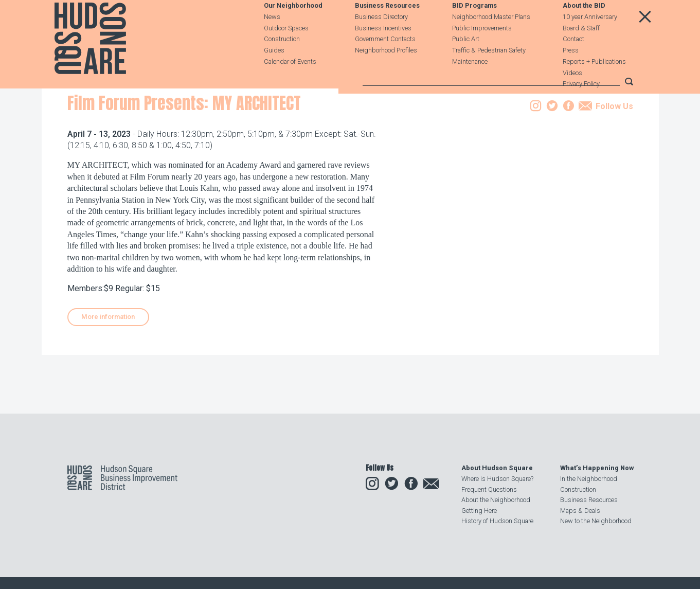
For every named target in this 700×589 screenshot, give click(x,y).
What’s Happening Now (597, 468)
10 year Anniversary (590, 40)
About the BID (584, 29)
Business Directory (381, 40)
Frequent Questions (489, 489)
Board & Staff (581, 51)
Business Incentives (383, 51)
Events (135, 146)
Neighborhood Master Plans (491, 40)
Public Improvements (482, 51)
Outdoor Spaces (286, 51)
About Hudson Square (497, 468)
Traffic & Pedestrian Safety (489, 73)
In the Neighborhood (589, 479)
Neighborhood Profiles (386, 73)
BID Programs (474, 29)
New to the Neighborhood (596, 521)
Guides (274, 73)
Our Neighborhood (293, 29)
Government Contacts (385, 63)
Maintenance (470, 85)
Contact (573, 63)
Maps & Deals (580, 511)
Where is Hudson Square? (497, 479)
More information (108, 379)
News (272, 40)
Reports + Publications (594, 85)
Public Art (466, 63)
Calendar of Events (290, 85)
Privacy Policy (581, 107)
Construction (282, 63)
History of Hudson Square (497, 521)
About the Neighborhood (496, 500)
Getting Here (479, 511)
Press (571, 73)
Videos (572, 96)
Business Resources (387, 29)
